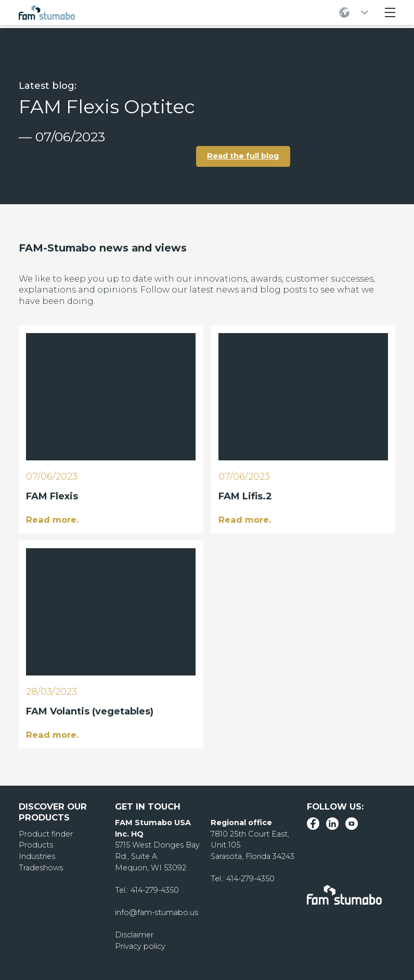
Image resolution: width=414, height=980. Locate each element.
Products (36, 845)
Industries (37, 856)
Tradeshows (41, 868)
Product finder (46, 834)
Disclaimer (134, 935)
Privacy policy (140, 946)
